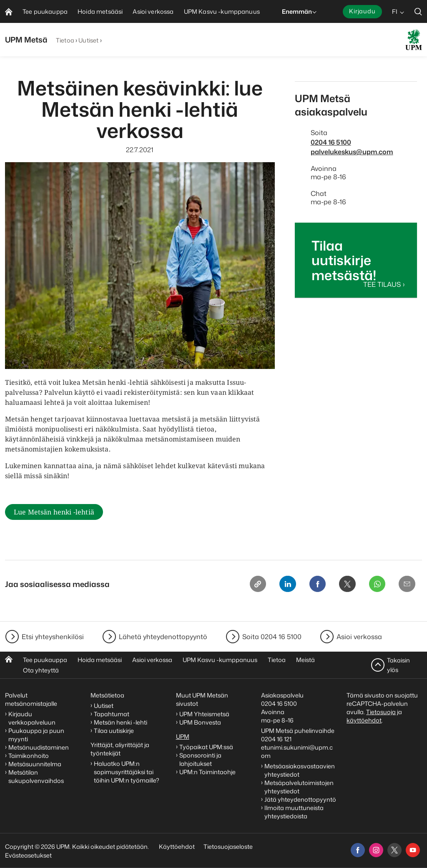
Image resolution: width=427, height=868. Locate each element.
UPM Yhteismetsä (204, 714)
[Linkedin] (279, 586)
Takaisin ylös (398, 665)
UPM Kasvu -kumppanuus (220, 660)
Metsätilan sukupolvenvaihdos (36, 776)
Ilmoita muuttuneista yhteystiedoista (294, 812)
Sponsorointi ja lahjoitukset (200, 759)
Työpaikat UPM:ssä (206, 747)
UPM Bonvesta (201, 722)
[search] (418, 11)
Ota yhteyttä (41, 670)
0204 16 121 (276, 739)
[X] (343, 586)
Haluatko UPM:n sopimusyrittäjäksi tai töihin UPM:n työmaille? (127, 772)
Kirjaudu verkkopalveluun (32, 718)
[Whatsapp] (374, 586)
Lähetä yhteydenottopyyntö (163, 637)
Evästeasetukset (28, 855)
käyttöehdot (364, 720)
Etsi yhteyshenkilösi (53, 637)
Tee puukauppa (45, 660)
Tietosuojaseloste (227, 847)
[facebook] (358, 850)
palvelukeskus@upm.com (352, 152)
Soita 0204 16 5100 (272, 637)
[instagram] (376, 850)
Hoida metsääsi (100, 660)
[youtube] (413, 850)
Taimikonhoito (29, 756)
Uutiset (88, 40)
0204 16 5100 (331, 142)
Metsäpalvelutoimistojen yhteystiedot (299, 787)
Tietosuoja (381, 712)
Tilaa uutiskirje (114, 731)
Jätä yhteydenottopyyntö (300, 799)
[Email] (406, 586)
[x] (394, 850)
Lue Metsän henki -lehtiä (54, 512)
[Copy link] (248, 586)
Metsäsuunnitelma (35, 764)
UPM (183, 736)
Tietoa (65, 40)
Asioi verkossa (359, 637)
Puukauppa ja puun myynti (36, 735)
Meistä (305, 660)
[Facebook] (311, 586)
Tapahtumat (112, 714)
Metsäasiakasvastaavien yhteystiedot (300, 770)
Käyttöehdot (177, 847)
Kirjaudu (362, 11)
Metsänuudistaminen (39, 747)
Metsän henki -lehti (121, 722)
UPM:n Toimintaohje (207, 772)
